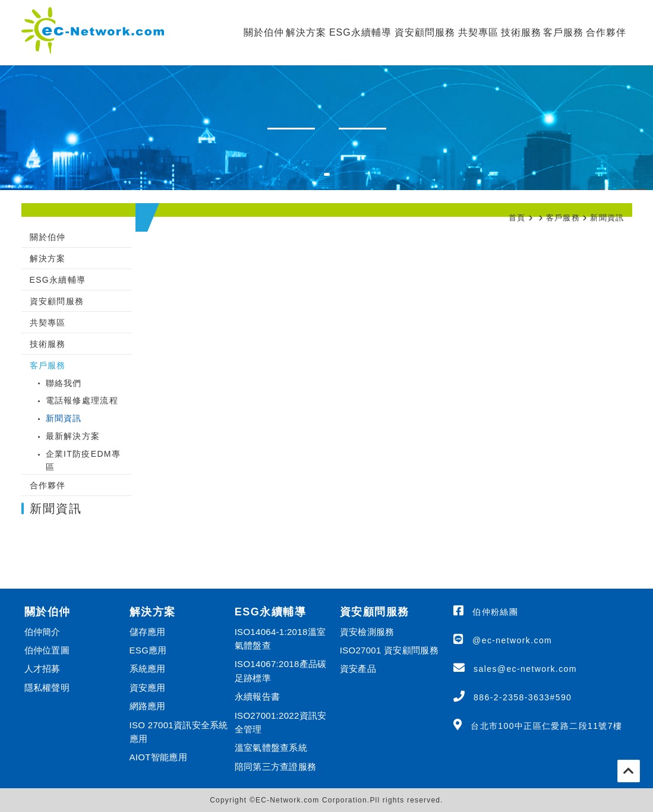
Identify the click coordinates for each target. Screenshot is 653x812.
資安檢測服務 (367, 632)
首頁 (517, 218)
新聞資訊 (607, 218)
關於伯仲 (264, 32)
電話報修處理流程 (82, 400)
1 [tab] (333, 182)
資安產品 (358, 669)
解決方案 (306, 32)
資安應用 (148, 688)
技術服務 (521, 32)
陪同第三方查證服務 (276, 767)
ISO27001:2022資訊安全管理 (281, 722)
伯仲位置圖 (47, 650)
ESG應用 (148, 650)
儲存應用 (148, 632)
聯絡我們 (64, 383)
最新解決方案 (73, 436)
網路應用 (148, 706)
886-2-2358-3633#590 (523, 697)
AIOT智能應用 (158, 757)
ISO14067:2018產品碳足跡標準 (281, 671)
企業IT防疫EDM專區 (83, 460)
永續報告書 (258, 696)
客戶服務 (563, 32)
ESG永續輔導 (360, 32)
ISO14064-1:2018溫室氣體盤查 (280, 639)
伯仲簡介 (42, 632)
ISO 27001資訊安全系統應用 (179, 732)
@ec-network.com (512, 640)
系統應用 (148, 669)
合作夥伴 (606, 32)
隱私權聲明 (47, 688)
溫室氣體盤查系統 (271, 748)
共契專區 (478, 32)
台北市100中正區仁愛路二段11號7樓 (546, 726)
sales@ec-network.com (525, 669)
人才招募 (42, 669)
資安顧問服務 (425, 32)
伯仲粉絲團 (495, 612)
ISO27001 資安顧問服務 (389, 650)
